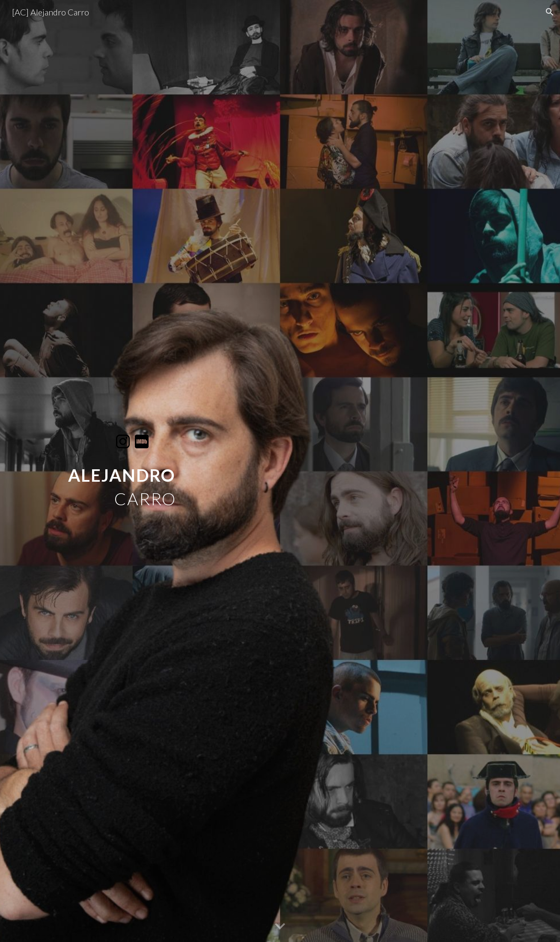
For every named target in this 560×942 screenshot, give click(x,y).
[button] (550, 12)
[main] (132, 480)
